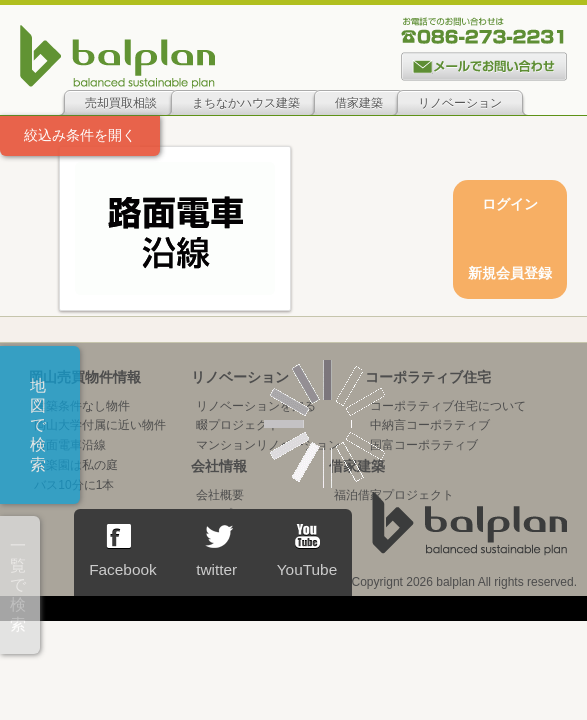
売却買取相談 (121, 103)
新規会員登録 (510, 273)
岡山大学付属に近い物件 (100, 425)
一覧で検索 (18, 585)
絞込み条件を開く (80, 135)
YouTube (307, 551)
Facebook (123, 551)
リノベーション (460, 103)
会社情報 (219, 466)
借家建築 (359, 103)
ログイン (510, 204)
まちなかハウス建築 (246, 103)
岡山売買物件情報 (85, 377)
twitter (217, 551)
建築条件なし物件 (82, 406)
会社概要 (220, 495)
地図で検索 (38, 425)
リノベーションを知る (256, 406)
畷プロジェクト (238, 425)
